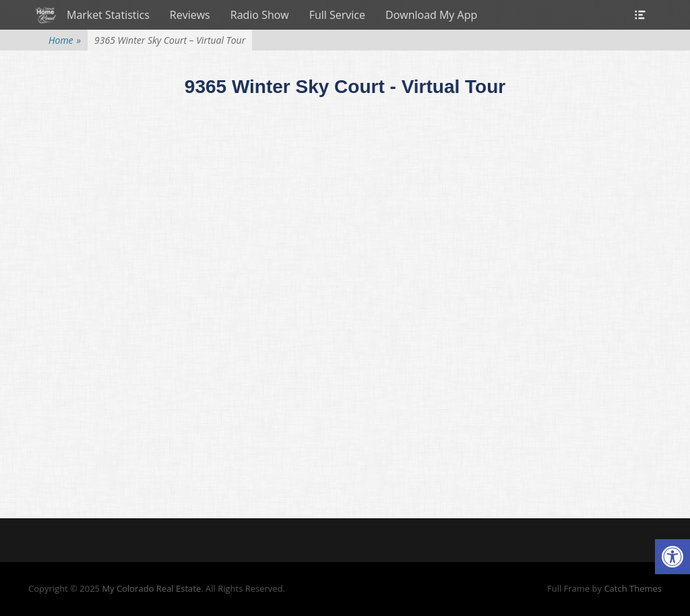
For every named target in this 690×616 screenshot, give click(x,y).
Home (65, 40)
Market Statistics (108, 15)
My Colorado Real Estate (151, 588)
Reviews (190, 15)
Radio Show (260, 15)
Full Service (337, 15)
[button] (672, 557)
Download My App (431, 15)
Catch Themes (633, 588)
